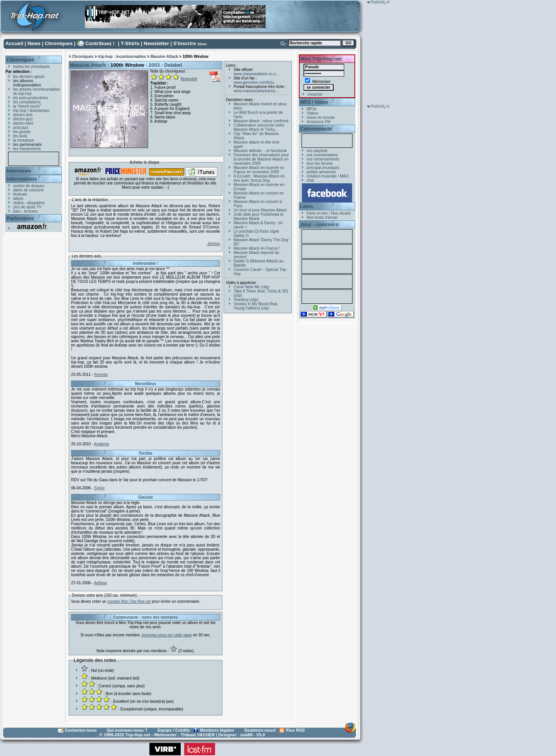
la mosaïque (24, 140)
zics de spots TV (27, 207)
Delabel (173, 65)
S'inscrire (185, 43)
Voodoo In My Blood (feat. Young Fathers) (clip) (256, 306)
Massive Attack (164, 57)
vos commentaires (322, 155)
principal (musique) (323, 168)
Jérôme (214, 244)
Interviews (19, 171)
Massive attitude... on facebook (260, 151)
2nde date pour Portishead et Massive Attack (259, 216)
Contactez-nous (81, 730)
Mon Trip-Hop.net (321, 59)
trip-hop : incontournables (122, 57)
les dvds (20, 136)
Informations (22, 179)
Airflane (101, 583)
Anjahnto (102, 444)
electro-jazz (23, 119)
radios (18, 203)
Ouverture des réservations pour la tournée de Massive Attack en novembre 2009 (261, 159)
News (34, 43)
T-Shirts (130, 43)
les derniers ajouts (29, 77)
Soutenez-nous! (260, 730)
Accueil (14, 43)
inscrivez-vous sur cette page (167, 635)
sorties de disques (29, 186)
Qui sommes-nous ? (127, 730)
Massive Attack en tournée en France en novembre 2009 (259, 170)
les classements (27, 149)
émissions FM (319, 122)
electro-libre (23, 123)
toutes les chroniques (31, 67)
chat (310, 180)
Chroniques (59, 43)
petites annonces (321, 172)
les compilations (27, 102)
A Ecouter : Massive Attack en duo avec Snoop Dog (259, 178)
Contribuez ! (100, 43)
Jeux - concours (319, 224)
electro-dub (23, 115)
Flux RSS (295, 730)
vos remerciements (323, 159)
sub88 (246, 735)
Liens (307, 206)
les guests (22, 132)
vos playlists (317, 151)
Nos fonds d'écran (322, 217)
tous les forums (320, 163)
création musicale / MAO (328, 176)
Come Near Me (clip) (251, 287)
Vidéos (312, 113)
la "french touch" (27, 106)
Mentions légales (217, 730)
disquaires (36, 203)
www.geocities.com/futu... (255, 82)
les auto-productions (31, 98)
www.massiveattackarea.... (256, 91)
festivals (20, 194)
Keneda (101, 375)
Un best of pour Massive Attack (260, 210)
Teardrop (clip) (246, 300)
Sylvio (99, 488)
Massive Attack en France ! (257, 248)
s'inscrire (315, 94)
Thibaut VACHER (198, 735)
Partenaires (20, 218)
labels (18, 199)
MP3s (312, 109)
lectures (31, 211)
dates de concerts (28, 190)
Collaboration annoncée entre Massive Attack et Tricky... (259, 127)
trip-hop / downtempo (31, 111)
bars (17, 211)
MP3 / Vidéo (314, 102)
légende (189, 79)
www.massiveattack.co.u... (256, 74)
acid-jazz (21, 128)
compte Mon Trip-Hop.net (129, 601)
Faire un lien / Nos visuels (329, 213)
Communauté (316, 129)
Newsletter (156, 43)
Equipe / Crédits (174, 730)
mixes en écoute (321, 118)
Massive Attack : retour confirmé (261, 121)
